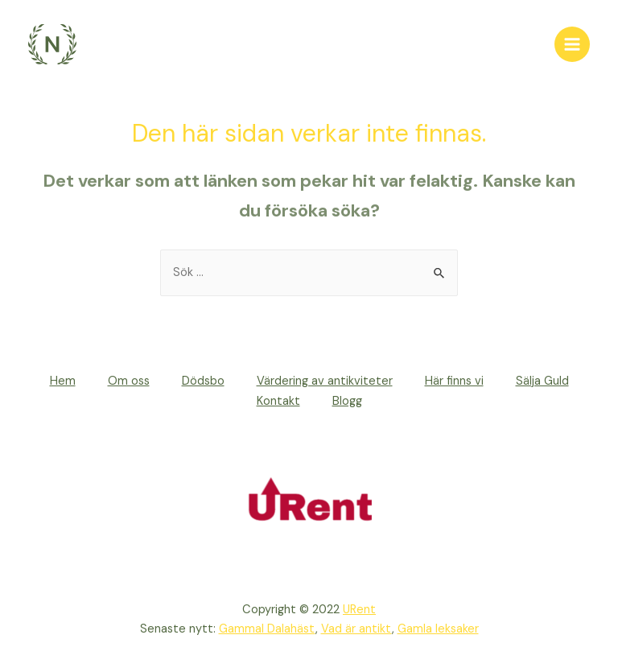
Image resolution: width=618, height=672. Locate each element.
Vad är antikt (356, 629)
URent (359, 610)
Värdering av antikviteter (325, 381)
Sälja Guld (542, 381)
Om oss (129, 381)
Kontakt (278, 401)
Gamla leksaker (438, 629)
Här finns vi (454, 381)
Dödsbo (203, 381)
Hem (63, 381)
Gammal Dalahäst (267, 629)
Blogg (347, 401)
